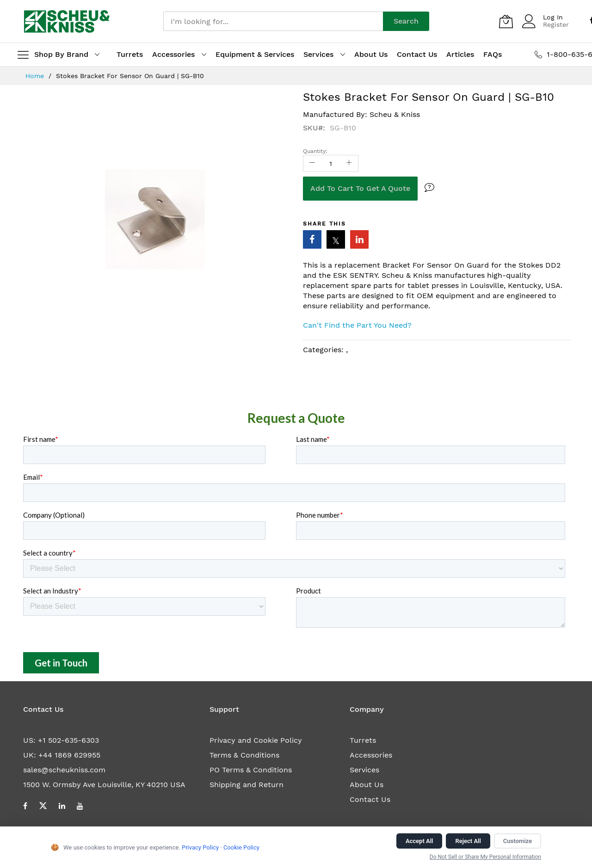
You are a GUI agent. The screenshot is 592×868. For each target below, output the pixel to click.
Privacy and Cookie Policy (256, 740)
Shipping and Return (247, 785)
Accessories (371, 755)
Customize (518, 841)
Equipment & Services (255, 54)
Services (364, 770)
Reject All (468, 841)
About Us (367, 785)
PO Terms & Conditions (251, 770)
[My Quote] (506, 21)
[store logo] (67, 21)
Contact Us (370, 799)
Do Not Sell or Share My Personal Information (485, 857)
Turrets (363, 740)
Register (556, 24)
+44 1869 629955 (69, 755)
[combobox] (273, 21)
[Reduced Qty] (312, 163)
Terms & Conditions (244, 755)
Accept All (419, 841)
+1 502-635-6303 (68, 740)
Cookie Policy (241, 847)
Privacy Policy (200, 847)
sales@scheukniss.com (64, 770)
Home (36, 76)
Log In (553, 17)
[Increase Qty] (349, 163)
